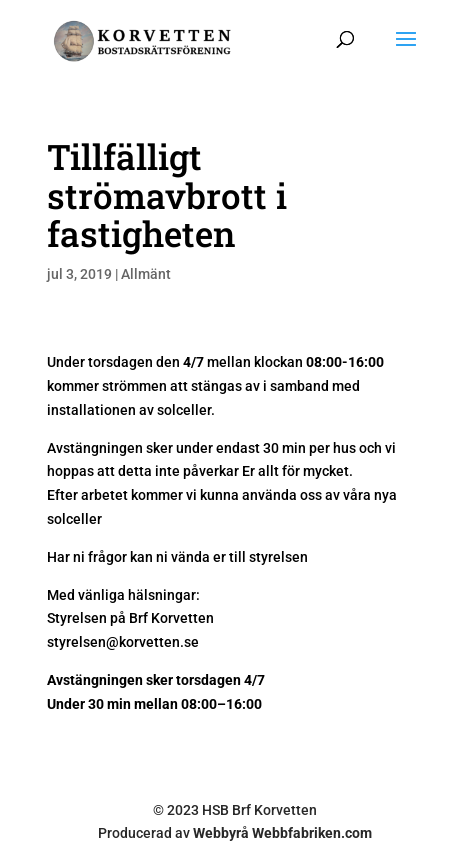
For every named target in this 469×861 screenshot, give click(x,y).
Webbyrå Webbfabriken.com (282, 833)
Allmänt (146, 274)
